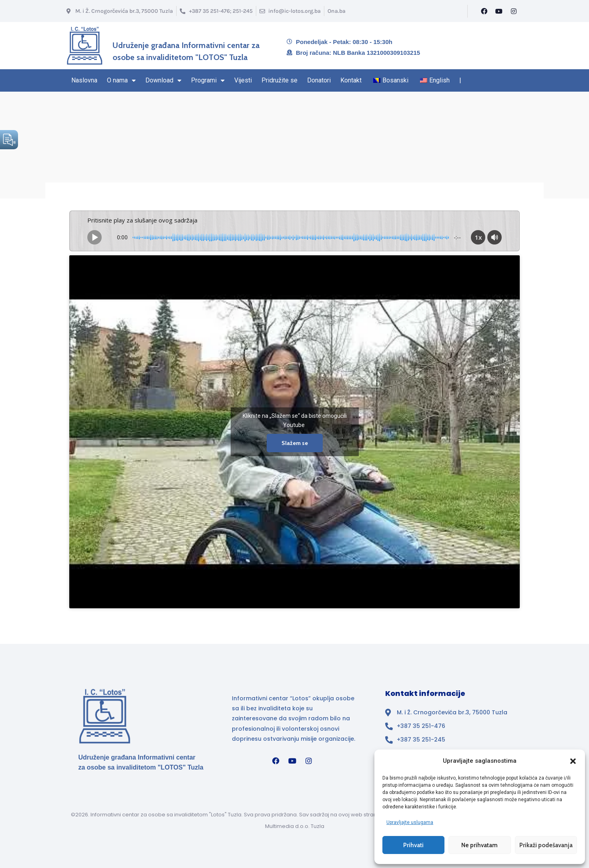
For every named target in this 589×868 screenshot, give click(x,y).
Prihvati (413, 845)
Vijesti (243, 80)
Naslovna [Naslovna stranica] (84, 80)
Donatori (319, 80)
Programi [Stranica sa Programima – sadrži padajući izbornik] (208, 80)
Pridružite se (279, 80)
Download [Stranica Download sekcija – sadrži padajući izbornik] (163, 80)
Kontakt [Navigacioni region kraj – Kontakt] (351, 80)
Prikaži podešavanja (546, 845)
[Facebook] (484, 11)
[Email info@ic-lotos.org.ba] (290, 11)
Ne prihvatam (479, 845)
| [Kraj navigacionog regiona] (460, 80)
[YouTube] (499, 11)
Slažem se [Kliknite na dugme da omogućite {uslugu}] (295, 443)
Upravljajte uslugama (410, 822)
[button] (573, 761)
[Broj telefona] (216, 11)
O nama (121, 80)
